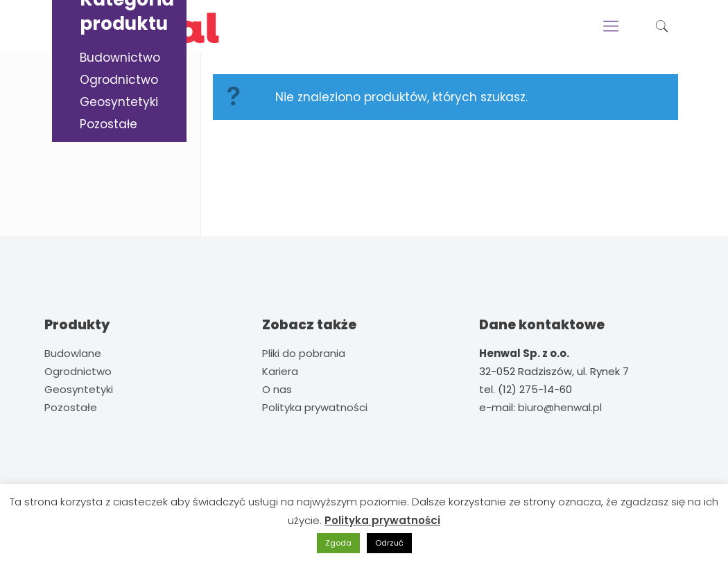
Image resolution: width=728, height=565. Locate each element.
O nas (277, 389)
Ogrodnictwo (119, 80)
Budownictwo (120, 58)
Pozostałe (109, 124)
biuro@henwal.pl (560, 407)
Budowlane (73, 353)
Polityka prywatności (315, 407)
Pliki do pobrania (304, 353)
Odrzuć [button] (389, 543)
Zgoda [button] (338, 543)
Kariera (280, 371)
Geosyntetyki (119, 102)
